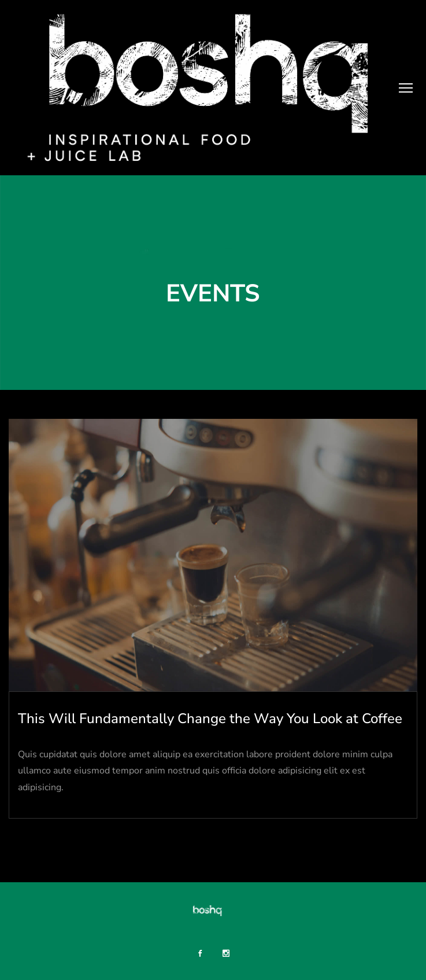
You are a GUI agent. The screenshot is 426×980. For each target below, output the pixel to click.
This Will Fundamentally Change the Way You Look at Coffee (210, 719)
